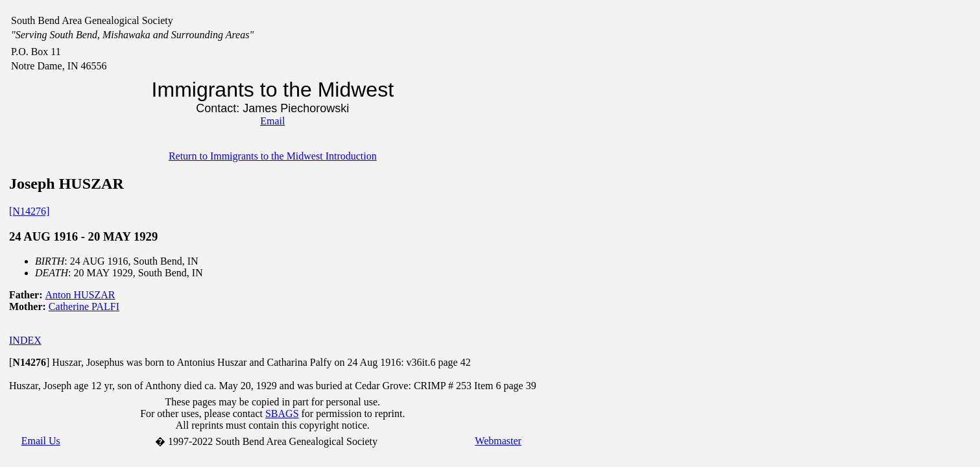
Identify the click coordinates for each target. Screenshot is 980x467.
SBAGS (282, 413)
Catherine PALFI (84, 306)
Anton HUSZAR (80, 295)
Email (272, 121)
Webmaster (498, 441)
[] (29, 362)
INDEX (25, 340)
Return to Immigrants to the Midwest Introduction (273, 156)
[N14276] (29, 211)
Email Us (41, 441)
